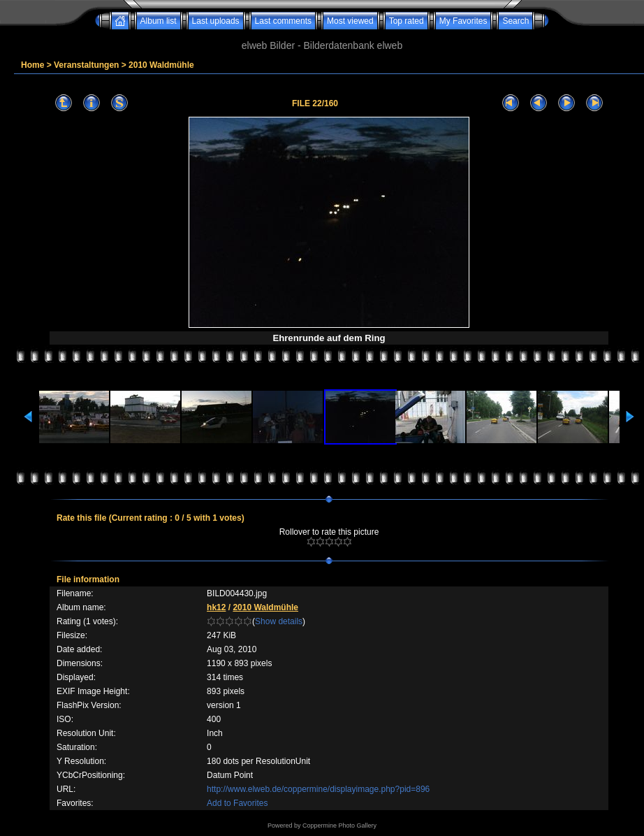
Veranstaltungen (86, 65)
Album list (159, 21)
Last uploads (216, 21)
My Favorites (463, 21)
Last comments (283, 21)
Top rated (407, 21)
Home (32, 65)
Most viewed (350, 21)
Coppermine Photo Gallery (339, 826)
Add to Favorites (237, 803)
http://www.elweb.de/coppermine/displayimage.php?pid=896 (318, 789)
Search (515, 21)
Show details (279, 621)
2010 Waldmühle (161, 65)
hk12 (216, 607)
